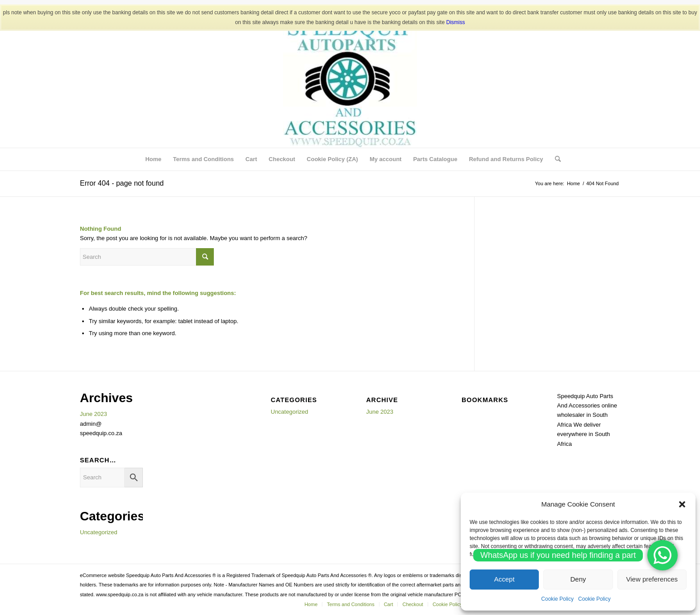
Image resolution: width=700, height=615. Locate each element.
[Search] (555, 159)
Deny (578, 579)
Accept (504, 579)
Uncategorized (99, 532)
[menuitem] (153, 159)
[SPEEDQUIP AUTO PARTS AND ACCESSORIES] (350, 81)
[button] (682, 504)
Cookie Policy (557, 599)
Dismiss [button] (455, 22)
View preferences (652, 579)
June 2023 (94, 414)
